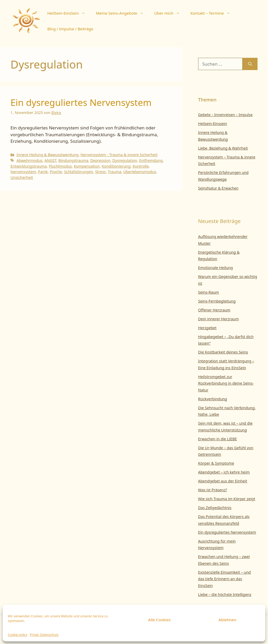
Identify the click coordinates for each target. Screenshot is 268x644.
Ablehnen (228, 620)
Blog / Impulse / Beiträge (70, 29)
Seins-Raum (209, 292)
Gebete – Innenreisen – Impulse (225, 115)
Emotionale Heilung (216, 268)
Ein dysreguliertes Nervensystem (81, 102)
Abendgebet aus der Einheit (223, 481)
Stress (100, 172)
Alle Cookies (160, 620)
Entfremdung (151, 160)
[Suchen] (250, 64)
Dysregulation (125, 160)
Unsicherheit (22, 177)
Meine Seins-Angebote (122, 13)
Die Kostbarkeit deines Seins (223, 352)
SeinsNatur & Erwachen (218, 188)
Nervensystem (23, 172)
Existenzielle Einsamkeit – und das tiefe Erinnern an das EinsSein (224, 579)
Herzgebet (207, 328)
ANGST (51, 160)
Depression (100, 160)
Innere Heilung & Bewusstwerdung (48, 155)
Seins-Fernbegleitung (217, 301)
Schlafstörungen (79, 172)
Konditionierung (116, 166)
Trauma (115, 172)
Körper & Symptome (216, 463)
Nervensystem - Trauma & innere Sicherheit (119, 155)
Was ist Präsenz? (213, 490)
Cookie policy (18, 635)
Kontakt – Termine (213, 13)
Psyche (56, 172)
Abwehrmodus (29, 160)
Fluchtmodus (60, 166)
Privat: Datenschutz (44, 635)
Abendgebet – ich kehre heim (224, 472)
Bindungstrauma (73, 160)
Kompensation (87, 166)
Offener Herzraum (214, 310)
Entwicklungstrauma (29, 166)
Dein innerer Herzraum (219, 319)
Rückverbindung (213, 399)
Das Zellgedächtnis (215, 508)
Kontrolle (141, 166)
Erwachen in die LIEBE (217, 439)
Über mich (170, 13)
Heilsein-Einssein (213, 124)
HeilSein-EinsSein (69, 13)
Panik (43, 172)
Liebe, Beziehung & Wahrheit (223, 148)
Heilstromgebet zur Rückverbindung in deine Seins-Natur (226, 383)
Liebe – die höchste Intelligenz (225, 594)
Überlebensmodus (140, 172)
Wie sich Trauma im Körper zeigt (227, 499)
